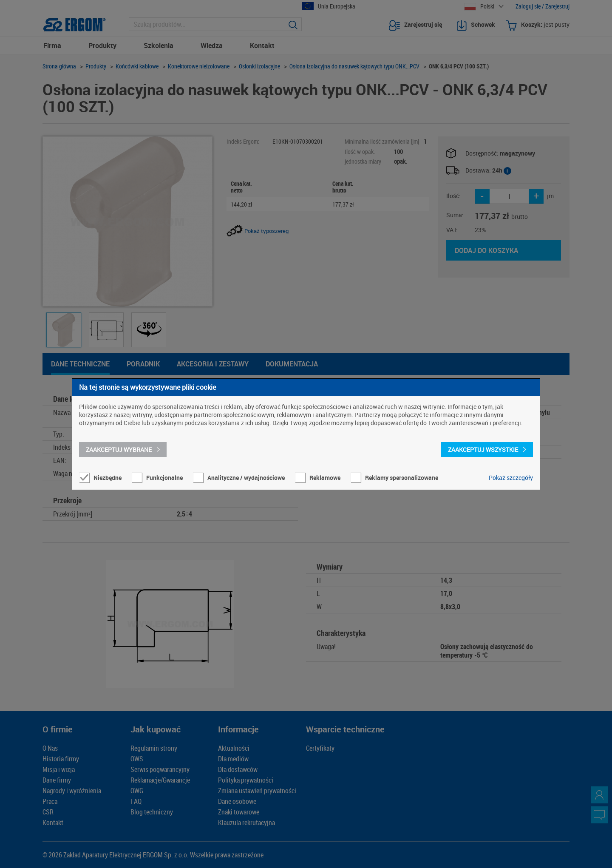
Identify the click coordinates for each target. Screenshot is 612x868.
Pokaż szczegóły (511, 478)
